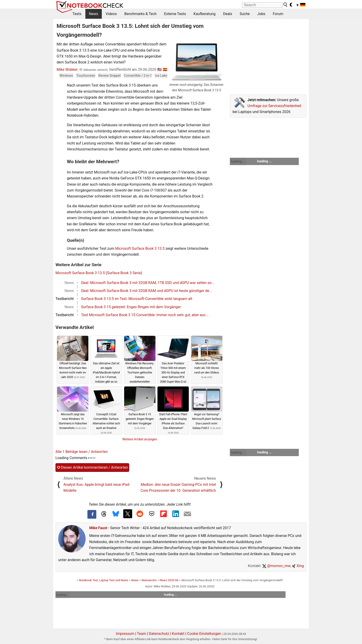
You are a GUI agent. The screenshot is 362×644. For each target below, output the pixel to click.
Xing (298, 566)
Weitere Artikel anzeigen (140, 439)
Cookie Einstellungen (204, 634)
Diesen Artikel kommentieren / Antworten (92, 468)
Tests (77, 14)
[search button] (286, 5)
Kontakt (178, 634)
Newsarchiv (149, 580)
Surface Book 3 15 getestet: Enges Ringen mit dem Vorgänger (131, 307)
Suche (245, 14)
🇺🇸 (160, 70)
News (94, 14)
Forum (278, 14)
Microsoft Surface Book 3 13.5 (140, 248)
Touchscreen (86, 76)
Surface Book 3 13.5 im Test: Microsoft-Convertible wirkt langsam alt (137, 299)
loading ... (238, 161)
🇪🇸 (165, 70)
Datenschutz (159, 634)
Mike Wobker (67, 70)
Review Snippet (109, 76)
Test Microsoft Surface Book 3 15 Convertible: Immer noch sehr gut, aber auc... (145, 315)
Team (142, 634)
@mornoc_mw (276, 566)
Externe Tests (175, 14)
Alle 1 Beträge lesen (72, 452)
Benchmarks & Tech (140, 14)
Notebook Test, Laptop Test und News (104, 580)
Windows (66, 76)
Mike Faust (98, 528)
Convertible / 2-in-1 (138, 76)
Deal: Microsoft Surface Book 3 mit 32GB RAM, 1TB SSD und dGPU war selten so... (148, 283)
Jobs (261, 14)
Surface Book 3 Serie (124, 273)
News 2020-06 (169, 580)
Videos (111, 14)
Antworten (99, 452)
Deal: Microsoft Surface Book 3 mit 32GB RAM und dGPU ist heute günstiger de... (147, 291)
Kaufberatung (205, 14)
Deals (228, 14)
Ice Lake (161, 76)
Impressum (125, 634)
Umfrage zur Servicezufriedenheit (274, 106)
